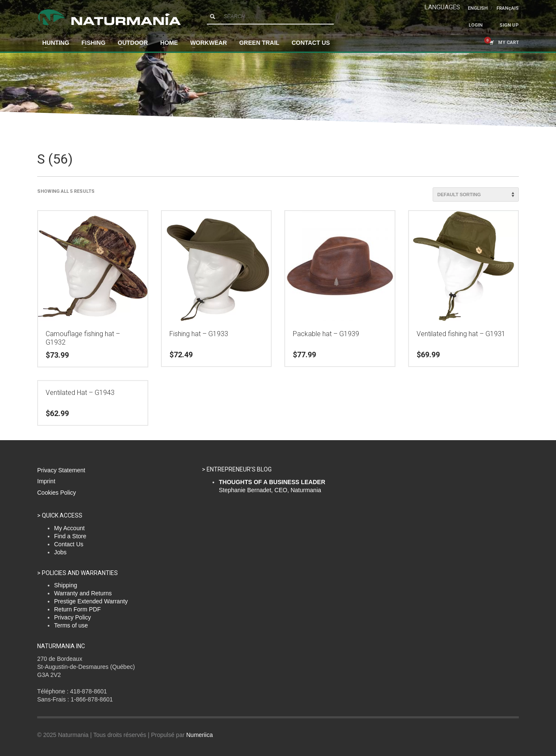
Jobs (60, 552)
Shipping (66, 585)
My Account (69, 528)
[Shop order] (476, 194)
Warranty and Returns (83, 593)
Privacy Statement (61, 470)
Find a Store (70, 536)
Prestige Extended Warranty (91, 601)
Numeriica (200, 735)
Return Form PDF (77, 609)
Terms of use (71, 625)
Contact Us (69, 544)
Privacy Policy (72, 617)
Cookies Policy (57, 493)
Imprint (46, 481)
